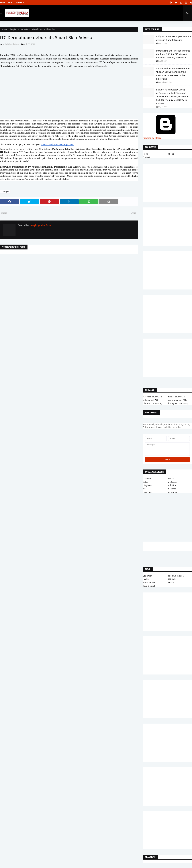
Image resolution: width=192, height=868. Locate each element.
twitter (171, 479)
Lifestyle (12, 29)
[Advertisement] (69, 281)
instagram (147, 492)
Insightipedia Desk (11, 44)
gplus (145, 482)
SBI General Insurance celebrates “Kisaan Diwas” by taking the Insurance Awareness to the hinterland (173, 74)
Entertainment (150, 583)
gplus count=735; (151, 400)
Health (146, 579)
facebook (147, 479)
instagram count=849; (178, 403)
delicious (172, 492)
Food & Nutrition (176, 576)
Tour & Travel (149, 586)
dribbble (172, 485)
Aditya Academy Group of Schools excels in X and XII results (174, 38)
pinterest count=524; (152, 403)
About (11, 3)
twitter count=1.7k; (177, 397)
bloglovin (147, 485)
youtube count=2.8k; (177, 400)
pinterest (172, 482)
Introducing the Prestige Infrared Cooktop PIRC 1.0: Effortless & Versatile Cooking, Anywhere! (173, 54)
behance (172, 489)
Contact (20, 3)
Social (171, 583)
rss (144, 489)
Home (2, 3)
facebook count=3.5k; (153, 397)
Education (148, 576)
